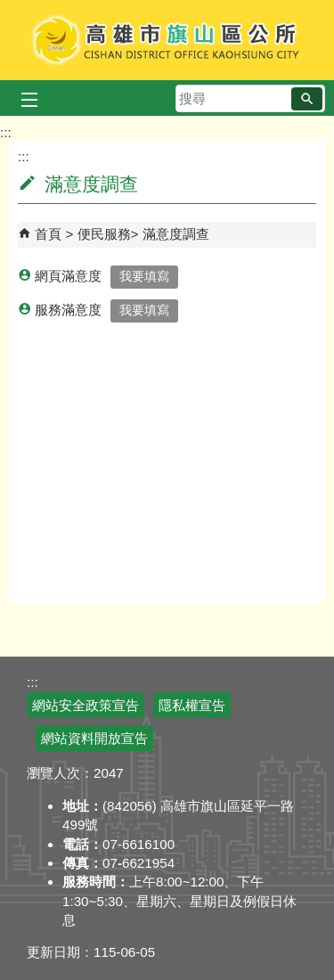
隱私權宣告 (192, 705)
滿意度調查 (176, 234)
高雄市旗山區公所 (167, 40)
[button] (307, 99)
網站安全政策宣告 (86, 705)
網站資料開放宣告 (94, 738)
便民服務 (104, 234)
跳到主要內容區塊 (9, 9)
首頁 (48, 234)
